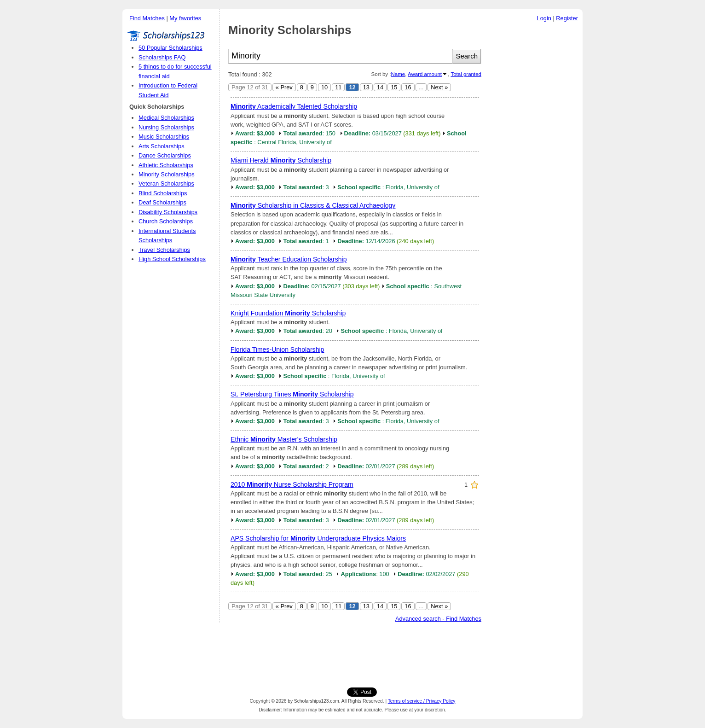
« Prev (284, 87)
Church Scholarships (166, 221)
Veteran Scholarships (166, 183)
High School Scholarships (172, 259)
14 (380, 87)
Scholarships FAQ (162, 57)
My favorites (185, 18)
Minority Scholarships (167, 174)
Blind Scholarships (163, 193)
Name (398, 74)
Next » (439, 87)
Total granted (466, 74)
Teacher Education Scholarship (289, 259)
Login (544, 18)
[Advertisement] (534, 165)
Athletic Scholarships (166, 165)
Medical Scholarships (166, 118)
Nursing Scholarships (166, 127)
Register (567, 18)
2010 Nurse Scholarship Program (292, 484)
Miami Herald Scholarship (281, 160)
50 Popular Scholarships (170, 48)
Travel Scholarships (164, 250)
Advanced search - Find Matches (438, 619)
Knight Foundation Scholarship (288, 313)
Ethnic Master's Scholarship (284, 439)
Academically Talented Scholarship (294, 106)
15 (394, 87)
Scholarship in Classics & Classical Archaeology (313, 205)
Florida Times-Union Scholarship (277, 349)
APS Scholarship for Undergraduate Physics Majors (318, 538)
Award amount (425, 74)
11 (338, 87)
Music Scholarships (164, 137)
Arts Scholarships (162, 146)
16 (408, 87)
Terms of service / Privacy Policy (422, 701)
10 (324, 87)
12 (352, 87)
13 (366, 87)
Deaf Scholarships (162, 202)
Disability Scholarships (168, 212)
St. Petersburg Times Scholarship (292, 394)
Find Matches (147, 18)
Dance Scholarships (165, 155)
